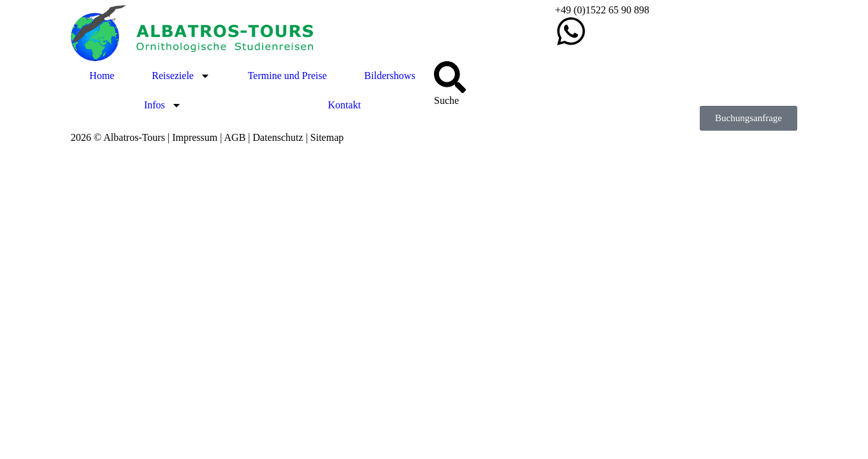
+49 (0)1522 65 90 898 (602, 10)
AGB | (239, 137)
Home (102, 76)
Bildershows (390, 76)
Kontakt (345, 105)
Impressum (195, 137)
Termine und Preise (287, 76)
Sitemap (327, 137)
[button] (749, 118)
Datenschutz (278, 137)
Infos (163, 105)
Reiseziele (181, 76)
